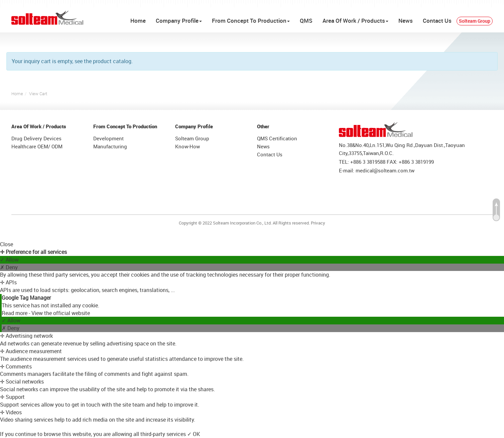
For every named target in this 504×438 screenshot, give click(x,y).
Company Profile (179, 21)
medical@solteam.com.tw (385, 170)
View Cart (38, 94)
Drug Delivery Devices (36, 138)
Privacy (318, 223)
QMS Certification (277, 138)
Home (138, 21)
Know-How (187, 146)
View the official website (61, 313)
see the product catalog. (103, 61)
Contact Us (437, 21)
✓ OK (194, 434)
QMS (306, 21)
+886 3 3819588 (368, 162)
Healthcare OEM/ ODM (37, 146)
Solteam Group (475, 21)
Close (7, 244)
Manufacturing (110, 146)
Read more (15, 313)
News (406, 21)
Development (108, 138)
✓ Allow (9, 260)
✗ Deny (9, 267)
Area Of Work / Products (355, 21)
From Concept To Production (251, 21)
